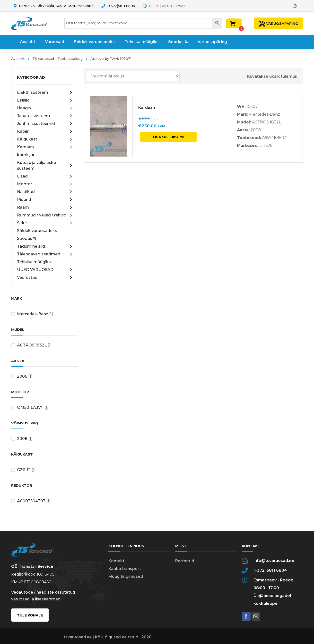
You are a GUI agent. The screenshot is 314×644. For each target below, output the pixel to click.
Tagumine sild (45, 246)
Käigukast (45, 139)
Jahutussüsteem (45, 116)
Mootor (45, 184)
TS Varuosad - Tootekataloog (57, 59)
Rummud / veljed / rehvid (45, 215)
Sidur (45, 223)
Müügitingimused (126, 576)
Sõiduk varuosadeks (37, 231)
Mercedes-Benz (33, 314)
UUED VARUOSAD (45, 270)
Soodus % (27, 238)
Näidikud (45, 192)
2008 (22, 376)
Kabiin (45, 131)
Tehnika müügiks (34, 262)
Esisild (45, 100)
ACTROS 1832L (32, 345)
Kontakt (116, 561)
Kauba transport (125, 569)
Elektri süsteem (45, 93)
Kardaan (45, 147)
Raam (45, 207)
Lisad (45, 176)
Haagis (45, 108)
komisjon (26, 155)
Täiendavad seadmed (45, 254)
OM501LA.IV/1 (30, 407)
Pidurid (45, 200)
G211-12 (24, 470)
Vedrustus (45, 278)
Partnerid (185, 561)
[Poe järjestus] (133, 76)
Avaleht (18, 59)
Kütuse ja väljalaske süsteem (45, 165)
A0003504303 (31, 501)
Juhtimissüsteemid (45, 124)
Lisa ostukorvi (169, 137)
